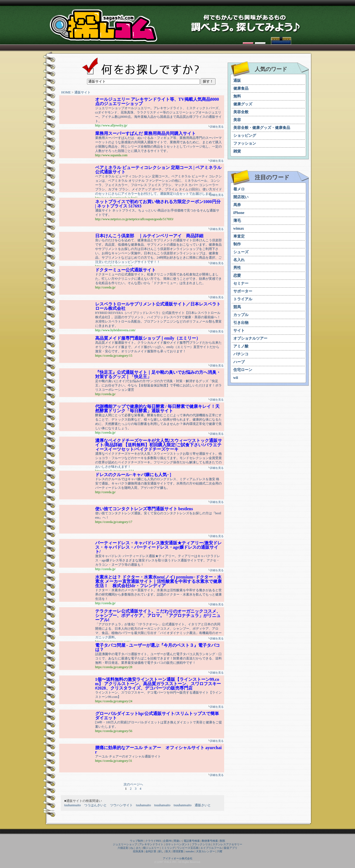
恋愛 (237, 276)
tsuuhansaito (162, 805)
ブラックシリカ (201, 844)
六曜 (220, 851)
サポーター (243, 291)
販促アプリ (231, 848)
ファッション (245, 143)
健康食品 (241, 88)
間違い (178, 841)
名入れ (239, 260)
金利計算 (151, 851)
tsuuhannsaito (183, 805)
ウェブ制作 (137, 841)
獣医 (223, 841)
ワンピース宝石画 (188, 848)
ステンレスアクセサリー (227, 844)
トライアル (243, 299)
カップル (241, 315)
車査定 (239, 236)
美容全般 (241, 112)
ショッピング (245, 136)
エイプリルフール (211, 848)
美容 (237, 120)
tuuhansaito (143, 805)
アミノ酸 (241, 346)
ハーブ (239, 362)
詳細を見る (217, 127)
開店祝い (241, 197)
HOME (66, 92)
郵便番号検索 (210, 841)
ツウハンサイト (121, 805)
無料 (237, 96)
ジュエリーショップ (125, 844)
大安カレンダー (205, 851)
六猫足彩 (123, 848)
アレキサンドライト (151, 844)
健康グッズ (243, 104)
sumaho (190, 851)
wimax (239, 228)
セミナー (241, 283)
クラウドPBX (153, 841)
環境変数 (178, 851)
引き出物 (241, 323)
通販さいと (203, 805)
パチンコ (241, 354)
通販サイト (82, 92)
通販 (237, 81)
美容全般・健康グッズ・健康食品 (262, 128)
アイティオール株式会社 (178, 858)
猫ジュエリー (151, 848)
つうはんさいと (95, 805)
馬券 (237, 205)
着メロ (239, 189)
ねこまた (136, 848)
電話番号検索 (192, 841)
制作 (237, 244)
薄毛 (237, 221)
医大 (168, 851)
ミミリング (168, 848)
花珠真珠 (138, 851)
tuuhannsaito (73, 805)
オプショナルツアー (250, 338)
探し (161, 851)
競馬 (237, 307)
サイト (239, 331)
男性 (237, 268)
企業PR (167, 841)
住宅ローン (243, 370)
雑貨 (237, 151)
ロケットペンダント (178, 844)
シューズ (241, 252)
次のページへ (133, 784)
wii (236, 378)
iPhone (239, 213)
